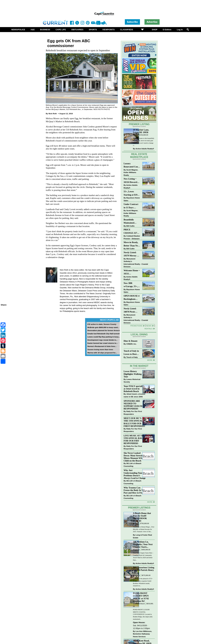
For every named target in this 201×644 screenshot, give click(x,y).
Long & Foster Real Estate (142, 536)
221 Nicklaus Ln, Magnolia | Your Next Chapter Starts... (143, 544)
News (149, 326)
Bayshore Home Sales (132, 199)
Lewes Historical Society (132, 381)
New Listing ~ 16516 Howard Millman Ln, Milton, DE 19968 (132, 181)
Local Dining (139, 334)
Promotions (136, 326)
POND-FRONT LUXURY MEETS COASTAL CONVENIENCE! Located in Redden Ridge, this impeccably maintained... (143, 614)
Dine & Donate (130, 341)
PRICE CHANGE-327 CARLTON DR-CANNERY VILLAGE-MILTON (131, 231)
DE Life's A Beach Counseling (132, 465)
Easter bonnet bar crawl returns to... (102, 343)
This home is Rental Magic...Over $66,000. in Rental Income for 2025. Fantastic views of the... (144, 529)
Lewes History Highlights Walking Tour (133, 374)
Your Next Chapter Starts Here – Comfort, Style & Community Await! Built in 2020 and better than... (143, 556)
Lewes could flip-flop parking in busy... (104, 337)
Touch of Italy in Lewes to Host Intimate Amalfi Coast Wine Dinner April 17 (131, 353)
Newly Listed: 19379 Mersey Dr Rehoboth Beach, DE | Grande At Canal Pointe (132, 254)
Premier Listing (139, 124)
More (150, 360)
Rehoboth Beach (139, 604)
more (150, 502)
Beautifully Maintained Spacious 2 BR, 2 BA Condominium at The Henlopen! (132, 221)
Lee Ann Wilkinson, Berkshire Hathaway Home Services (142, 634)
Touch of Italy (132, 357)
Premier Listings (139, 508)
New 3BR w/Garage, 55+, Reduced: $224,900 (131, 285)
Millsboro (136, 575)
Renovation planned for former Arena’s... (104, 330)
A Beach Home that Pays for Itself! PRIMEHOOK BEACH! (142, 517)
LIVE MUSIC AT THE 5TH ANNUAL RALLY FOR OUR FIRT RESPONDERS (134, 439)
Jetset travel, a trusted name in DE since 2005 (134, 395)
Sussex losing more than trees (100, 349)
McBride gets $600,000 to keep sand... (103, 327)
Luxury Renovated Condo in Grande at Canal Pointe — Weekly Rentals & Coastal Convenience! (132, 165)
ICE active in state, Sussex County (102, 324)
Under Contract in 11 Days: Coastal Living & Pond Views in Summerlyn (132, 206)
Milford (136, 524)
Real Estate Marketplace (139, 156)
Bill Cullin (130, 226)
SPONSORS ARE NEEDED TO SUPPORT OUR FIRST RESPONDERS (135, 405)
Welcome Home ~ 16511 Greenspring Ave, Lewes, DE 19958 (132, 272)
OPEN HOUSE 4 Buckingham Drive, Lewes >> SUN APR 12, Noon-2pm (131, 298)
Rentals (148, 329)
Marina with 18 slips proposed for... (102, 353)
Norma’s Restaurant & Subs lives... (102, 346)
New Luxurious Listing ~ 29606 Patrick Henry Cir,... (144, 570)
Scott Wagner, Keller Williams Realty (131, 172)
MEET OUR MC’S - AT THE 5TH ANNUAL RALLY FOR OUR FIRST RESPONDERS (135, 422)
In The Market (139, 366)
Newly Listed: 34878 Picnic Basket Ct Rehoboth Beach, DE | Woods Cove (132, 310)
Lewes (135, 135)
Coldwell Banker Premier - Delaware (132, 237)
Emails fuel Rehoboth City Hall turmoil (103, 334)
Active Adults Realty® (145, 149)
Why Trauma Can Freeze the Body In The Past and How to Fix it (134, 490)
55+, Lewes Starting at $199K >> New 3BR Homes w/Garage (132, 193)
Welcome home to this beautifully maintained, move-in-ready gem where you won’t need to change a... (144, 142)
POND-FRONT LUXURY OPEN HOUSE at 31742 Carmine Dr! (141, 597)
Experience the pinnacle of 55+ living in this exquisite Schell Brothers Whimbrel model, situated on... (143, 582)
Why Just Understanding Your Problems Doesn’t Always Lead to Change (135, 474)
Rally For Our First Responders (133, 413)
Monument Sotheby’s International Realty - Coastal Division (136, 263)
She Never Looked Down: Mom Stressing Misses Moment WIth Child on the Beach (134, 457)
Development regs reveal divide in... (102, 340)
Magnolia (136, 550)
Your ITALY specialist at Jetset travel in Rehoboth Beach (134, 389)
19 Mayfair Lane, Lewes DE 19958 (141, 131)
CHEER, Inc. (131, 344)
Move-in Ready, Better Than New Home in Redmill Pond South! (131, 244)
